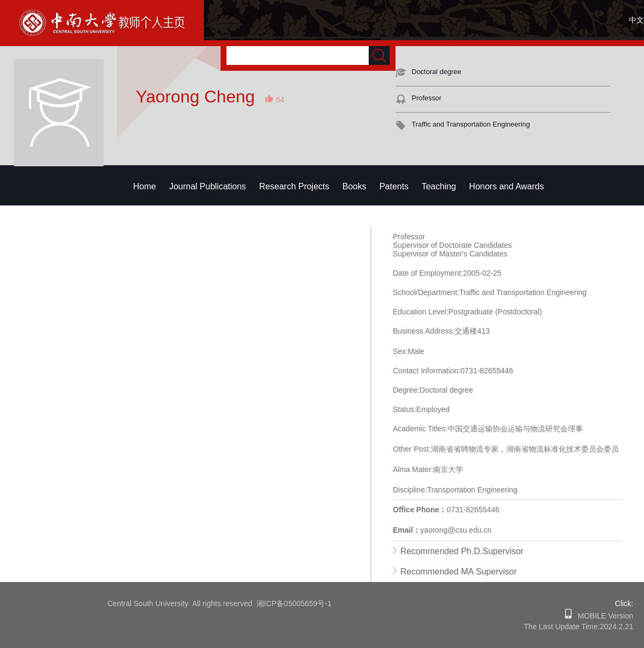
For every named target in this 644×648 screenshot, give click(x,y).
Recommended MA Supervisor (459, 572)
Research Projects (294, 186)
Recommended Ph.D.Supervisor (462, 551)
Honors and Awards (506, 186)
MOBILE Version (602, 616)
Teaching (439, 186)
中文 (636, 20)
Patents (394, 186)
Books (354, 186)
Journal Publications (207, 186)
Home (145, 186)
